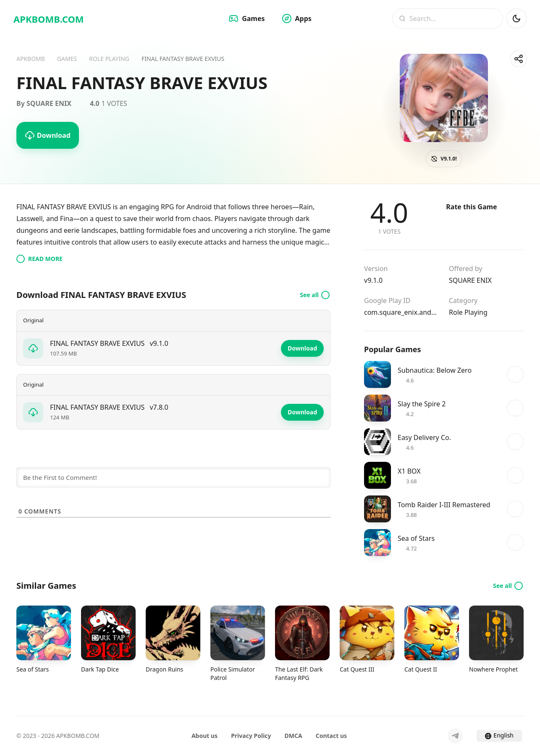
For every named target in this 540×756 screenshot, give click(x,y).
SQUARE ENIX (470, 280)
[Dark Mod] (516, 18)
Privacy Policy (251, 736)
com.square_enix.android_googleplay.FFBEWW (401, 312)
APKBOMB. (49, 19)
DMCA (294, 736)
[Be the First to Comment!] (173, 477)
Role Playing (468, 312)
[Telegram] (455, 736)
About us (204, 736)
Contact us (331, 736)
